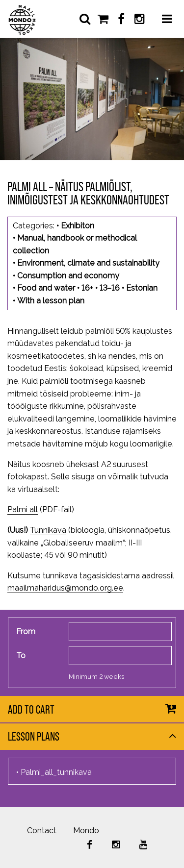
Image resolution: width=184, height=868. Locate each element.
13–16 (110, 288)
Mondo (86, 831)
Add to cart (31, 709)
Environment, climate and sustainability (88, 263)
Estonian (142, 288)
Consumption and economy (68, 276)
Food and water (46, 288)
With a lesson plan (51, 301)
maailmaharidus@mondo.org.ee (65, 588)
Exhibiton (78, 226)
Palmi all (23, 509)
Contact (42, 831)
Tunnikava (48, 530)
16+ (87, 288)
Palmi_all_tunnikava (56, 772)
